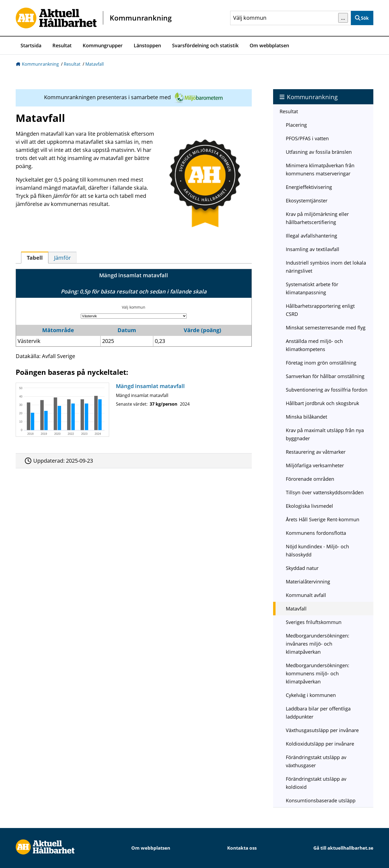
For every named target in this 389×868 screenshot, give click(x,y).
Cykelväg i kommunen (311, 695)
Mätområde (58, 330)
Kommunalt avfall (306, 595)
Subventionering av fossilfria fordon (327, 390)
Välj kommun (134, 307)
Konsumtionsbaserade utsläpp (321, 800)
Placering (296, 125)
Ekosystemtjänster (307, 201)
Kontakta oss (242, 848)
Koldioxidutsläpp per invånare (320, 744)
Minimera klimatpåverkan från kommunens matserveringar (320, 169)
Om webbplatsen (269, 45)
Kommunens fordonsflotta (316, 533)
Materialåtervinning (308, 582)
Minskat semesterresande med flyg (326, 328)
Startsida (31, 45)
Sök (365, 18)
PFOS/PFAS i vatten (307, 138)
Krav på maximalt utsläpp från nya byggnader (325, 434)
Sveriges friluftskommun (314, 622)
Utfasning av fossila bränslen (319, 152)
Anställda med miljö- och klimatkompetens (314, 345)
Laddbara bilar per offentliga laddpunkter (318, 713)
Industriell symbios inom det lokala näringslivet (326, 267)
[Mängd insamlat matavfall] (132, 410)
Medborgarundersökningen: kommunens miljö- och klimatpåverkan (318, 673)
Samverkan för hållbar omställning (325, 376)
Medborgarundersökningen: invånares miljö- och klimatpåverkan (318, 644)
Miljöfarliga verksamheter (315, 465)
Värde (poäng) (202, 330)
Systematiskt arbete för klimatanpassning (312, 288)
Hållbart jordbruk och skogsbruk (322, 403)
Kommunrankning (40, 64)
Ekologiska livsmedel (309, 506)
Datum (127, 330)
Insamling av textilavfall (313, 249)
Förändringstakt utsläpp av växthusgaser (316, 761)
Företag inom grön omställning (321, 363)
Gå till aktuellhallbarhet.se (343, 848)
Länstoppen (147, 45)
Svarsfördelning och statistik (205, 45)
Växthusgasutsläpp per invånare (322, 730)
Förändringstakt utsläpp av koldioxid (316, 783)
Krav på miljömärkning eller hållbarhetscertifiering (317, 218)
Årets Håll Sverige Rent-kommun (323, 519)
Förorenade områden (310, 479)
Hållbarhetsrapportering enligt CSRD (320, 310)
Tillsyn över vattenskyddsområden (325, 492)
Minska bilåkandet (306, 417)
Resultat (62, 45)
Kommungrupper (103, 45)
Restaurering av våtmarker (316, 452)
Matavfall (95, 64)
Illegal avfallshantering (311, 236)
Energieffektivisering (309, 187)
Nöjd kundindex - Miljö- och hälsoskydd (317, 550)
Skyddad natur (302, 568)
